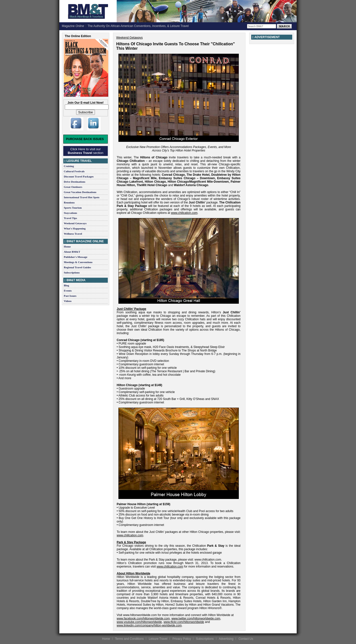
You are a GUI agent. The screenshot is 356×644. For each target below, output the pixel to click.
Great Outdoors (73, 187)
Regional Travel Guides (77, 267)
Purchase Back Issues (85, 139)
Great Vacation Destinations (80, 192)
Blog (66, 285)
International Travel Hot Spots (82, 197)
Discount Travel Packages (79, 176)
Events (68, 291)
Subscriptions (72, 272)
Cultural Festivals (74, 171)
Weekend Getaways (75, 223)
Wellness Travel (73, 234)
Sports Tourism (73, 208)
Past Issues (70, 296)
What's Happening (75, 228)
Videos (68, 301)
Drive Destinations (75, 182)
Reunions (69, 202)
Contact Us (246, 639)
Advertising (226, 639)
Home (67, 247)
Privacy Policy (182, 639)
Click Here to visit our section (86, 151)
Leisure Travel (158, 639)
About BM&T (72, 252)
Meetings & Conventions (78, 262)
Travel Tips (70, 218)
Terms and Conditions (129, 639)
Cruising (69, 166)
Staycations (70, 213)
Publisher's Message (76, 257)
